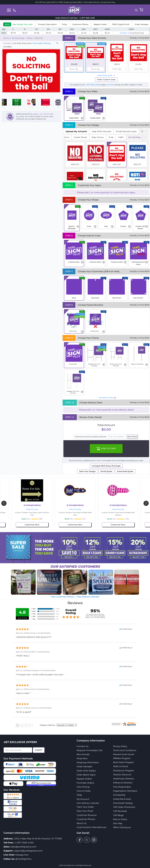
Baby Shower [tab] (98, 137)
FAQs (79, 795)
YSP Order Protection (124, 807)
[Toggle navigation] (9, 10)
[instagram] (94, 840)
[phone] (14, 10)
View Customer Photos (62, 597)
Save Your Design (87, 471)
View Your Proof (85, 811)
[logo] (74, 10)
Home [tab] (66, 137)
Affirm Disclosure (122, 827)
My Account (83, 799)
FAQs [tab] (64, 24)
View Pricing (32, 509)
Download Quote (125, 471)
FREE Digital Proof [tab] (121, 24)
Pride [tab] (111, 137)
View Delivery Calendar (88, 597)
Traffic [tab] (121, 137)
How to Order (84, 791)
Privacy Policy (120, 746)
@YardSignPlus (23, 859)
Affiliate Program (122, 758)
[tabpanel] (106, 158)
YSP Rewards (120, 811)
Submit (39, 750)
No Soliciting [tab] (134, 137)
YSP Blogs (118, 815)
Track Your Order (85, 807)
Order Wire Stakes (86, 771)
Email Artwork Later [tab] (126, 131)
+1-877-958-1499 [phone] (86, 18)
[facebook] (80, 840)
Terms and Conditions (125, 750)
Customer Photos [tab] (80, 24)
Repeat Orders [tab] (100, 24)
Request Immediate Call (89, 750)
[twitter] (87, 840)
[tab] (18, 24)
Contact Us (8, 43)
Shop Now (82, 758)
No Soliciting (18, 38)
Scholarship (119, 795)
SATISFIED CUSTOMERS (75, 567)
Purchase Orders (85, 783)
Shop (29, 38)
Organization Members (125, 791)
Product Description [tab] (47, 24)
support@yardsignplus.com (28, 851)
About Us (82, 823)
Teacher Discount (122, 775)
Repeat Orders (84, 779)
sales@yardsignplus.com (23, 847)
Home (6, 38)
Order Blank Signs (86, 775)
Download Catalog (123, 803)
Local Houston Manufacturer (92, 827)
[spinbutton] (74, 69)
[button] (136, 10)
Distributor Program (124, 771)
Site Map (118, 823)
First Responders (122, 787)
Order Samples (84, 767)
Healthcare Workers (124, 779)
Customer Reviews (87, 815)
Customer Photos (86, 819)
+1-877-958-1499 (44, 114)
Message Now (22, 855)
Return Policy (120, 819)
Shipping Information (88, 762)
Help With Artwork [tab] (101, 131)
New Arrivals (83, 754)
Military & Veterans (123, 783)
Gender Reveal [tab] (80, 137)
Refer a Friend (121, 766)
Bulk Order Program (124, 762)
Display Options (48, 725)
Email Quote (106, 471)
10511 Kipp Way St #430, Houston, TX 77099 (38, 839)
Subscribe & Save (122, 799)
